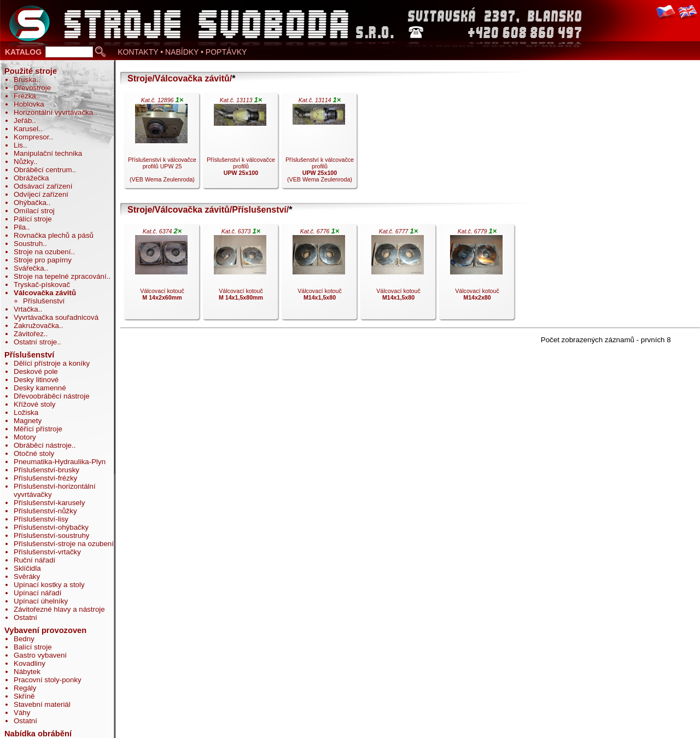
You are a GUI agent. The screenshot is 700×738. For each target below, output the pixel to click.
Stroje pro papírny (43, 260)
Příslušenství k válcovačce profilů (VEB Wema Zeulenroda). (319, 143)
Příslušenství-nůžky (45, 511)
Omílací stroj (34, 211)
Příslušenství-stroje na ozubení (64, 544)
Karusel (26, 129)
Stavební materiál (42, 704)
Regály (25, 688)
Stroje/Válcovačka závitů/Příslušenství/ (208, 210)
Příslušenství (44, 301)
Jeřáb (23, 121)
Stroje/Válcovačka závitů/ (180, 78)
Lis (18, 145)
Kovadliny (30, 663)
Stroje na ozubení (42, 252)
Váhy (22, 713)
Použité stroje (31, 71)
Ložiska (26, 412)
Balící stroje (33, 647)
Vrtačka (26, 309)
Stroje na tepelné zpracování (60, 276)
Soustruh (28, 244)
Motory (25, 437)
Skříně (24, 696)
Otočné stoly (34, 453)
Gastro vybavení (40, 655)
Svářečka (29, 268)
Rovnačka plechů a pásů (54, 235)
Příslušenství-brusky (46, 470)
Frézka (25, 96)
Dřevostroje (32, 88)
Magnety (28, 421)
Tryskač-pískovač (42, 285)
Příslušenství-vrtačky (47, 552)
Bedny (24, 639)
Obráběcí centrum (43, 170)
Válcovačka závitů (45, 293)
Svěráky (27, 576)
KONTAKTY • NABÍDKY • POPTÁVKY (182, 52)
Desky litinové (36, 380)
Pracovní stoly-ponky (48, 680)
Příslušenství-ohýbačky (51, 527)
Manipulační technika (48, 153)
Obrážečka (31, 178)
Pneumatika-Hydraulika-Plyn (60, 462)
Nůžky (24, 162)
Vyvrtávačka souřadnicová (56, 317)
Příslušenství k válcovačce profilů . (240, 143)
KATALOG (23, 52)
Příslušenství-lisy (41, 519)
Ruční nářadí (34, 560)
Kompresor (31, 137)
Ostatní (25, 617)
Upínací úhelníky (41, 601)
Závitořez (29, 334)
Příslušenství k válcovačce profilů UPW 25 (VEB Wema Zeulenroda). (161, 143)
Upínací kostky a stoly (49, 585)
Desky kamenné (40, 388)
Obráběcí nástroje (43, 445)
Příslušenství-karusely (49, 503)
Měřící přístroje (38, 429)
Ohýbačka (30, 203)
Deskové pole (36, 371)
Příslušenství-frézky (45, 478)
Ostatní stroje (35, 342)
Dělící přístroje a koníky (52, 363)
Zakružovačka (36, 326)
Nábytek (27, 672)
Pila (20, 227)
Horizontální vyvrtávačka (53, 112)
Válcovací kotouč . (161, 274)
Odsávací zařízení (43, 186)
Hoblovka (29, 104)
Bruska (25, 80)
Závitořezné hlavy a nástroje (59, 609)
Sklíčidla (27, 568)
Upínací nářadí (37, 593)
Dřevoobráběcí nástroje (52, 396)
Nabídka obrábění (38, 734)
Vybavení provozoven (45, 630)
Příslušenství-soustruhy (52, 535)
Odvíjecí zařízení (41, 194)
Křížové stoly (34, 404)
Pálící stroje (33, 219)
